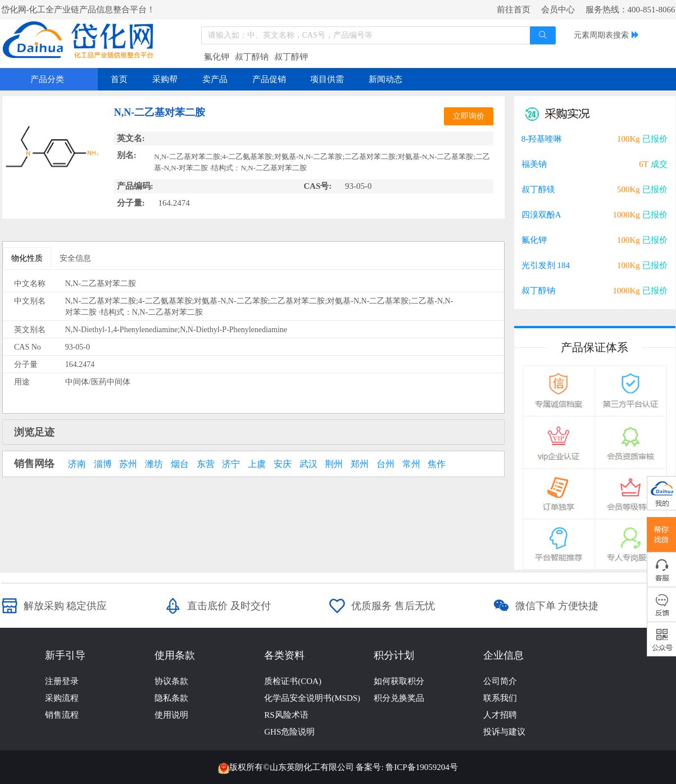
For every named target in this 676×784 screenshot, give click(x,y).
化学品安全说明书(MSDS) (312, 698)
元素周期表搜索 (601, 35)
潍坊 (154, 464)
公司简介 (500, 681)
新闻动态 (385, 79)
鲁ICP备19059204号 (421, 767)
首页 (119, 79)
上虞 (257, 464)
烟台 (180, 464)
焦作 (437, 464)
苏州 (128, 464)
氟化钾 (217, 57)
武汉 (308, 464)
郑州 (360, 464)
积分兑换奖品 (399, 698)
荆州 (334, 464)
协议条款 (171, 681)
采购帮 (165, 79)
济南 (77, 464)
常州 (411, 464)
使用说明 (171, 715)
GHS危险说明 (289, 732)
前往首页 (514, 10)
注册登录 (62, 681)
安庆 (283, 464)
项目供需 (327, 79)
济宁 (231, 464)
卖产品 (215, 79)
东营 (206, 464)
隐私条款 (171, 698)
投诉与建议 (504, 732)
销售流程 (62, 715)
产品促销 (269, 79)
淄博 (103, 464)
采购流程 (62, 698)
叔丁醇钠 (252, 57)
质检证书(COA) (293, 681)
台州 (385, 464)
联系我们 (500, 698)
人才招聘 (500, 715)
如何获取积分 (399, 681)
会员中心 (558, 10)
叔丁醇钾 (291, 57)
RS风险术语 (286, 715)
